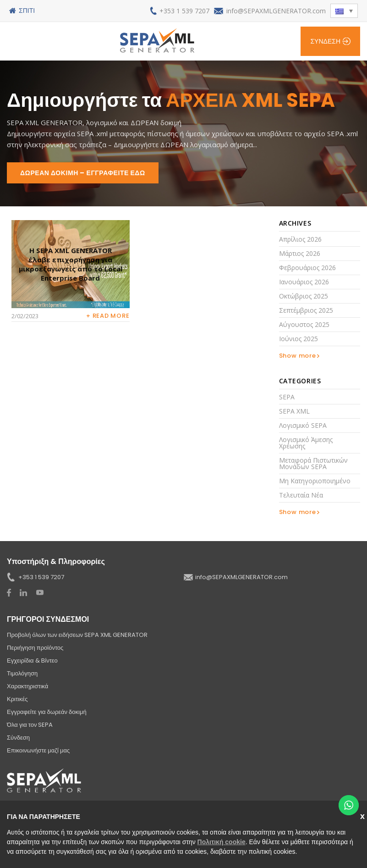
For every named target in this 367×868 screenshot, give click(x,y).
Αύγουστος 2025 (304, 324)
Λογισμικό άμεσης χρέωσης (306, 443)
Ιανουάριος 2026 (304, 282)
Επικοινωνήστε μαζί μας (38, 750)
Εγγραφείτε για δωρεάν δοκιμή (47, 712)
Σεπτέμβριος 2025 (306, 310)
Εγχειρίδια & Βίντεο (32, 661)
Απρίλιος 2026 (300, 239)
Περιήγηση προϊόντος (35, 648)
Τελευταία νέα (301, 495)
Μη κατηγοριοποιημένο (315, 481)
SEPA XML (294, 411)
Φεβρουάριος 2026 (307, 268)
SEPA (287, 397)
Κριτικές (17, 699)
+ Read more (108, 316)
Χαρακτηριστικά (27, 686)
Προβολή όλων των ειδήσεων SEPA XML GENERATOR (77, 635)
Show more (298, 356)
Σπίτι (27, 11)
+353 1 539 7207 (184, 11)
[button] (344, 11)
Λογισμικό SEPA (303, 425)
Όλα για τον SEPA (30, 725)
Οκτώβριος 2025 (304, 296)
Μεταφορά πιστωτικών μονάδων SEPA (313, 463)
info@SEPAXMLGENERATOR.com (276, 11)
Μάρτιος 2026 (300, 253)
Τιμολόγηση (22, 673)
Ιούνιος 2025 (299, 339)
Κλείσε (364, 815)
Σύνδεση (325, 41)
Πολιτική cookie (222, 842)
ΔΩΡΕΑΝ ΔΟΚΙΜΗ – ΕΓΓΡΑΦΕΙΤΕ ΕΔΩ (83, 173)
